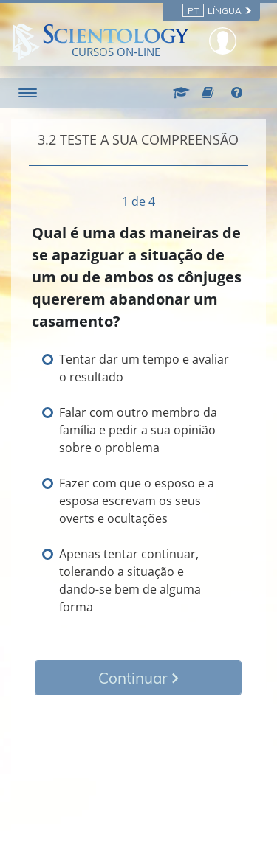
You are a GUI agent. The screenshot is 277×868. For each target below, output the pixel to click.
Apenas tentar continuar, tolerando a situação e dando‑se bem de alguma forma (130, 580)
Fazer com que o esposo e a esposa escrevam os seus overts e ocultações (137, 501)
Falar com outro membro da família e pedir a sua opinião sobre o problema (138, 430)
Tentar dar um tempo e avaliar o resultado (144, 368)
